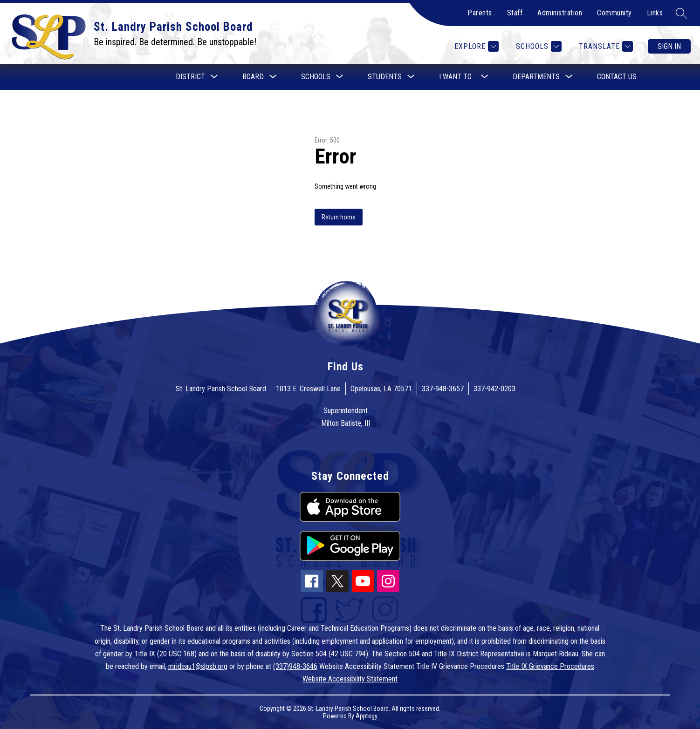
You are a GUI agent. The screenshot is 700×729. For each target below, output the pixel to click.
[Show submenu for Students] (385, 77)
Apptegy (367, 716)
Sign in (669, 46)
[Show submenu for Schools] (316, 77)
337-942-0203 (494, 389)
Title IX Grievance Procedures (550, 666)
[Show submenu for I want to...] (457, 77)
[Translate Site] (605, 46)
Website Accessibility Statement (350, 679)
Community (614, 13)
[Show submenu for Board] (253, 77)
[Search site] (681, 13)
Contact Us (617, 77)
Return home (339, 217)
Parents (480, 13)
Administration (560, 13)
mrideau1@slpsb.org (198, 666)
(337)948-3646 (295, 666)
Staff (515, 13)
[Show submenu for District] (190, 77)
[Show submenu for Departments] (536, 77)
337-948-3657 (443, 389)
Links (655, 13)
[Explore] (475, 46)
